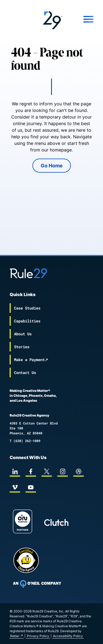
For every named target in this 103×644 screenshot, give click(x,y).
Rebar (15, 636)
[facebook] (31, 471)
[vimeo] (15, 487)
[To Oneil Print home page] (37, 584)
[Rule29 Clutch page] (56, 522)
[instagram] (63, 471)
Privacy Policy (38, 636)
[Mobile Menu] (83, 19)
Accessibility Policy (68, 636)
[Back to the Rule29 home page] (52, 19)
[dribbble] (79, 471)
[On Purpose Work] (23, 522)
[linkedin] (15, 471)
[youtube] (31, 487)
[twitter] (47, 471)
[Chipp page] (26, 560)
